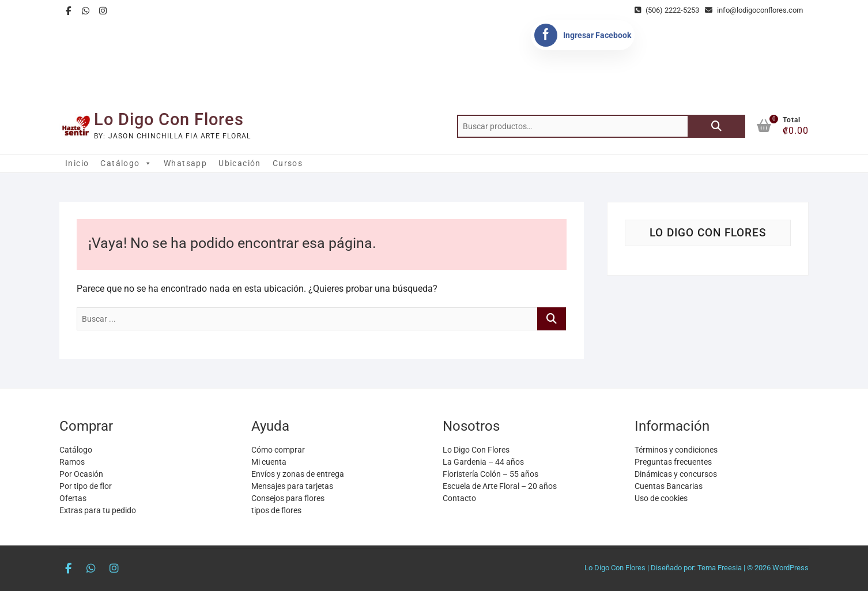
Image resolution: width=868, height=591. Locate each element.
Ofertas (73, 498)
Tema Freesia (720, 568)
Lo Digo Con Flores (169, 119)
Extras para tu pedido (98, 510)
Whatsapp (185, 163)
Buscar (716, 126)
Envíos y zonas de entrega (298, 474)
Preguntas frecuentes (673, 462)
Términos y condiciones (676, 450)
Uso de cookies (661, 498)
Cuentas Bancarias (669, 486)
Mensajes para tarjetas (292, 486)
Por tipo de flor (86, 486)
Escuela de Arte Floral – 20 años (500, 486)
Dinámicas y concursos (676, 474)
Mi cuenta (269, 462)
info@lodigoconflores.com (754, 10)
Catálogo (126, 163)
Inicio (77, 163)
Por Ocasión (81, 474)
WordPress (790, 568)
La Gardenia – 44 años (483, 462)
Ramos (72, 462)
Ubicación (240, 163)
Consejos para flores (288, 498)
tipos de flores (276, 510)
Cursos (288, 163)
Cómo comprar (278, 450)
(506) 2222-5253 (667, 10)
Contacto (459, 498)
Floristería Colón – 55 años (490, 474)
